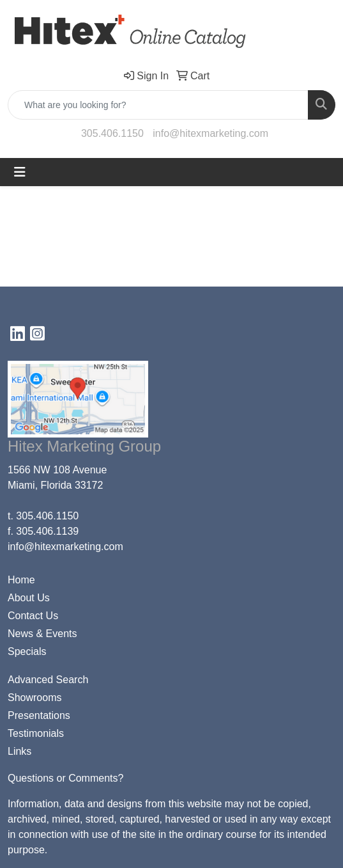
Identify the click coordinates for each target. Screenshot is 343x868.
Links (19, 751)
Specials (27, 651)
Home (21, 580)
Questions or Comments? (65, 778)
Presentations (39, 715)
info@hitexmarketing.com (210, 133)
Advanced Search (48, 680)
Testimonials (36, 733)
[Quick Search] (158, 105)
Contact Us (33, 616)
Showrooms (34, 698)
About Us (29, 598)
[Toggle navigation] (20, 172)
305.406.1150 (112, 133)
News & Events (42, 634)
